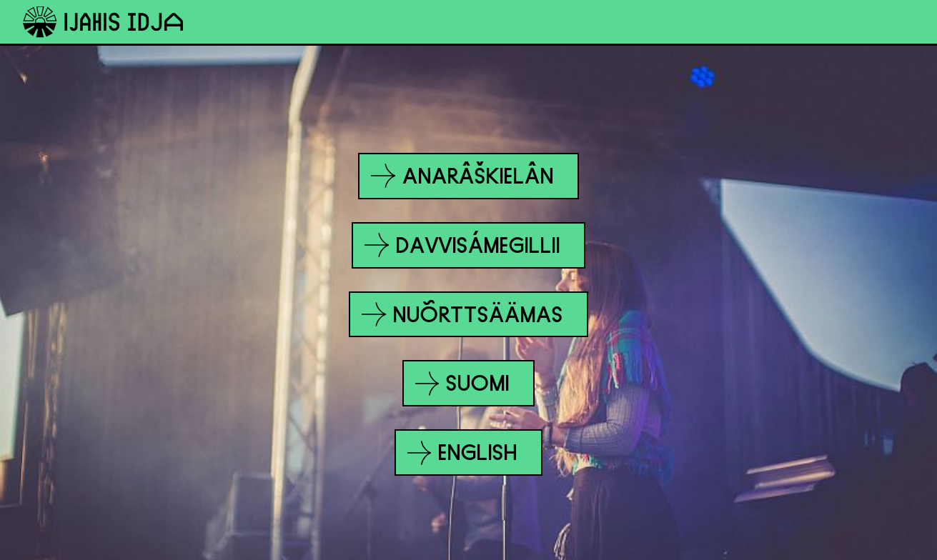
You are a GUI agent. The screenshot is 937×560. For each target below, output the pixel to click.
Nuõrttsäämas (463, 314)
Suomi (463, 384)
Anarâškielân (463, 176)
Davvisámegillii (463, 245)
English (463, 453)
